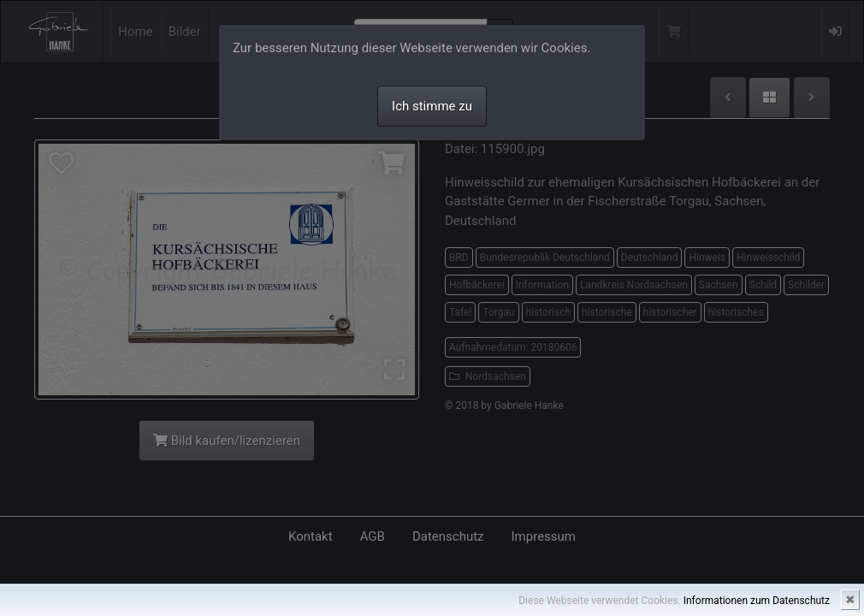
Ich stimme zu (432, 106)
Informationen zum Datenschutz (757, 601)
